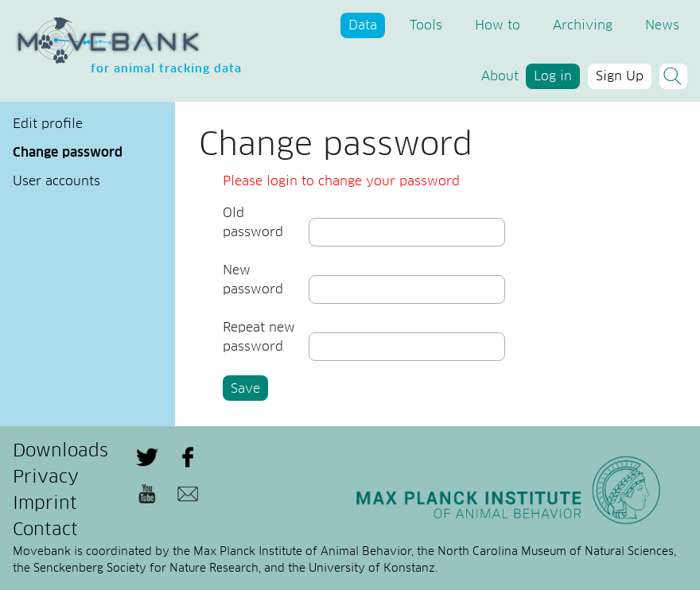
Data (363, 25)
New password (253, 280)
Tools (426, 25)
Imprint (45, 504)
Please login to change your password (341, 181)
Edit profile (48, 124)
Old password (253, 223)
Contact (45, 530)
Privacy (46, 478)
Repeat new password (259, 337)
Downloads (60, 452)
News (662, 25)
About (500, 76)
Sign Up (620, 76)
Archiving (583, 25)
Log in (553, 76)
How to (498, 25)
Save (245, 389)
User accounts (56, 181)
